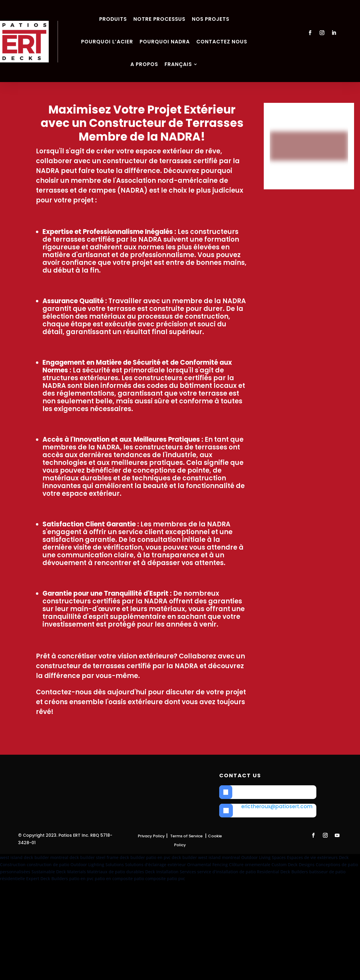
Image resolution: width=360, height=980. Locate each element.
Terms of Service (186, 836)
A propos (144, 64)
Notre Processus (159, 19)
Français (178, 64)
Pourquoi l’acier (107, 42)
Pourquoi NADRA (165, 42)
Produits (113, 19)
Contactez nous (222, 42)
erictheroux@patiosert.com (277, 806)
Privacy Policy (151, 836)
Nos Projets (211, 19)
